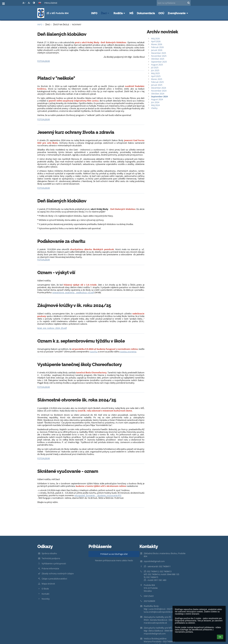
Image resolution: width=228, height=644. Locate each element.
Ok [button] (220, 637)
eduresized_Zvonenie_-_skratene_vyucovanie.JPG (98, 495)
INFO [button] (94, 13)
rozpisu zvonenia (128, 352)
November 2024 (159, 91)
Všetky (154, 108)
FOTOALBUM (44, 61)
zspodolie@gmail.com (154, 561)
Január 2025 (157, 85)
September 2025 (159, 62)
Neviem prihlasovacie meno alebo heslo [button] (114, 560)
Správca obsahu (49, 553)
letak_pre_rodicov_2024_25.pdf (52, 328)
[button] (40, 3)
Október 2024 (158, 94)
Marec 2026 (157, 44)
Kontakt (46, 594)
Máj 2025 (155, 73)
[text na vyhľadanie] (174, 3)
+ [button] (24, 3)
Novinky (77, 24)
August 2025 (157, 65)
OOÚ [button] (161, 13)
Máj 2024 (155, 105)
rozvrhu (93, 352)
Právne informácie (50, 568)
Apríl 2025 (156, 76)
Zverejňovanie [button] (178, 13)
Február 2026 (157, 47)
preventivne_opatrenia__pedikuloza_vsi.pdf (73, 292)
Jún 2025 (155, 70)
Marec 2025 (157, 79)
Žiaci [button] (105, 13)
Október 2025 (158, 59)
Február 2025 (157, 82)
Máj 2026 (155, 38)
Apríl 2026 (156, 41)
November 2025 (159, 56)
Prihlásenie (51, 3)
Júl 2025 (155, 67)
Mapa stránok (48, 584)
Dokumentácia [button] (146, 13)
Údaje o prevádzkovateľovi (54, 579)
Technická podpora (51, 558)
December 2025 (159, 53)
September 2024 (159, 96)
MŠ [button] (131, 13)
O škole (45, 589)
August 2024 (157, 99)
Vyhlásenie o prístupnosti (54, 563)
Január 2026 (157, 50)
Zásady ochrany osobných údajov (58, 573)
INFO (40, 24)
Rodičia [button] (120, 13)
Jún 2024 (155, 102)
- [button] (29, 3)
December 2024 (159, 88)
